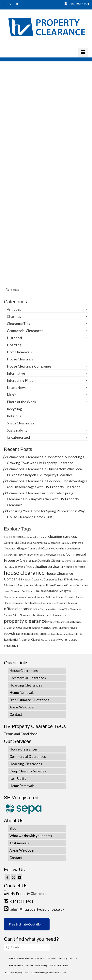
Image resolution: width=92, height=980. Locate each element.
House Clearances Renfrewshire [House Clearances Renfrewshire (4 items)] (51, 603)
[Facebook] (7, 877)
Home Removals (19, 352)
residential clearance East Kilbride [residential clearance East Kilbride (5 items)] (64, 634)
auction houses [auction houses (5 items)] (39, 537)
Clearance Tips (18, 324)
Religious (14, 416)
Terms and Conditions (21, 734)
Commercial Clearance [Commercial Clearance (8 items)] (18, 543)
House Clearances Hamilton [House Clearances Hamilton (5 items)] (19, 603)
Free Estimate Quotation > (27, 924)
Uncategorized (18, 437)
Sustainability (17, 430)
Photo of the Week (22, 402)
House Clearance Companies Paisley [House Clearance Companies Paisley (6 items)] (67, 585)
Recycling (14, 409)
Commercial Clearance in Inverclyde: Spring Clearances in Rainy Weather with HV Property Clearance (43, 499)
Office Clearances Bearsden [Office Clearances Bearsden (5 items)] (48, 609)
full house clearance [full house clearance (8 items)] (72, 567)
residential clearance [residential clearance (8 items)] (33, 634)
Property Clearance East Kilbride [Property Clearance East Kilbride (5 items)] (64, 622)
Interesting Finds (20, 380)
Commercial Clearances (25, 331)
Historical (14, 338)
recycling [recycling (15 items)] (11, 633)
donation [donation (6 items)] (20, 567)
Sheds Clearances (21, 423)
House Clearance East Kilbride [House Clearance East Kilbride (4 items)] (19, 591)
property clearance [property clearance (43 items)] (25, 621)
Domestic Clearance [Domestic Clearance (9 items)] (51, 561)
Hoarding (14, 345)
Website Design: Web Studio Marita (49, 972)
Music (12, 395)
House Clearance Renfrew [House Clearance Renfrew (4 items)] (71, 597)
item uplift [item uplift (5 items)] (73, 603)
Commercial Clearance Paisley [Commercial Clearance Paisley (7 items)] (51, 543)
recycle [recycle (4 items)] (73, 628)
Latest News (17, 388)
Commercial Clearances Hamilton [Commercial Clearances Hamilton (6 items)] (47, 548)
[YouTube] (20, 877)
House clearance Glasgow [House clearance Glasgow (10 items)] (53, 591)
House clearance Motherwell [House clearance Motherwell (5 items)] (42, 597)
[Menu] (83, 53)
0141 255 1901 (77, 4)
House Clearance (20, 359)
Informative (16, 373)
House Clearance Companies (29, 366)
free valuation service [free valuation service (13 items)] (42, 566)
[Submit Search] (7, 290)
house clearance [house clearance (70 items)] (24, 572)
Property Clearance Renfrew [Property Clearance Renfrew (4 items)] (55, 628)
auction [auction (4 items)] (27, 537)
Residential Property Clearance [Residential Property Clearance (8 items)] (24, 640)
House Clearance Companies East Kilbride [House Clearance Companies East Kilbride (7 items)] (48, 579)
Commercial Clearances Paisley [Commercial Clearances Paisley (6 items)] (47, 555)
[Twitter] (13, 877)
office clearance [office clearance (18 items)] (18, 609)
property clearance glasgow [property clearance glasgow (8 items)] (22, 627)
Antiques (14, 309)
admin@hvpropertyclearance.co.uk (34, 909)
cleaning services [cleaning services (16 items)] (63, 536)
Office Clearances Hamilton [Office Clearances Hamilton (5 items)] (27, 615)
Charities (14, 316)
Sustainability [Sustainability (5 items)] (52, 640)
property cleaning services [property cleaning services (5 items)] (56, 615)
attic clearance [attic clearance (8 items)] (13, 537)
